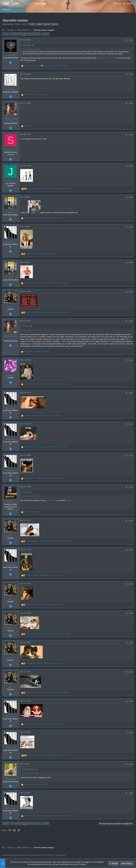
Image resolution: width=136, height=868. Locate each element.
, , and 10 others (46, 663)
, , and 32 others (48, 312)
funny (32, 24)
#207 (130, 227)
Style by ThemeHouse (57, 855)
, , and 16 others (46, 604)
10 (28, 34)
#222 (130, 701)
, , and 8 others (42, 254)
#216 (130, 521)
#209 (130, 292)
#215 (130, 487)
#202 (130, 74)
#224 (130, 764)
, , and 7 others (43, 415)
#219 (130, 613)
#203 (130, 103)
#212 (130, 393)
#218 (130, 584)
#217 (130, 550)
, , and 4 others (44, 724)
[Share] (126, 40)
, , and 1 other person (47, 66)
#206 (130, 197)
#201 (130, 40)
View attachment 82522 (32, 773)
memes (47, 24)
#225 (130, 793)
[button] (49, 4)
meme (39, 24)
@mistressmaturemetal (107, 58)
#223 (130, 733)
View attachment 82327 (32, 330)
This (22, 108)
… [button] (15, 34)
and (36, 95)
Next (45, 34)
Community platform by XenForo (25, 855)
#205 (130, 166)
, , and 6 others (46, 283)
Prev (7, 34)
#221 (130, 672)
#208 (130, 262)
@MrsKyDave (51, 500)
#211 (130, 360)
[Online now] (11, 146)
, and (37, 351)
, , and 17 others (49, 755)
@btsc (70, 500)
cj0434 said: (27, 45)
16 (40, 34)
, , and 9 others (43, 218)
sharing (55, 24)
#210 (130, 321)
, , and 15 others (50, 188)
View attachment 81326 (32, 49)
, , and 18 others (47, 692)
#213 (130, 424)
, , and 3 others (44, 478)
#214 (130, 456)
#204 (130, 135)
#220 (130, 643)
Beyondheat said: (29, 769)
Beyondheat (9, 24)
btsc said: (26, 326)
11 (32, 34)
